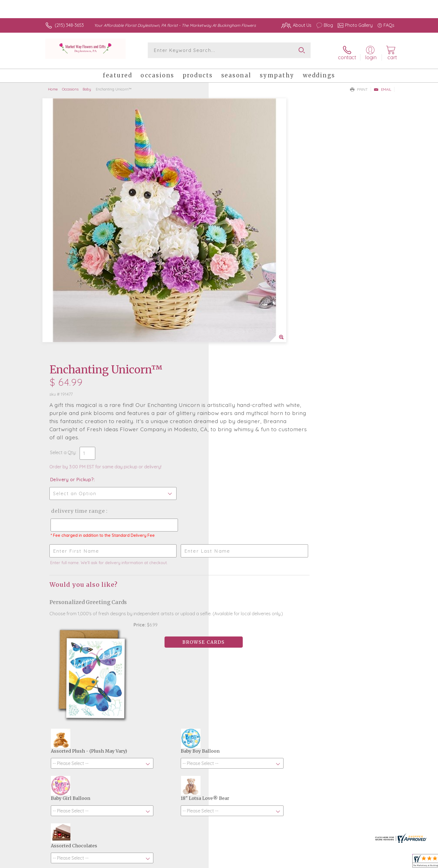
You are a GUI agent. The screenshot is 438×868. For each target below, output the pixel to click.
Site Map (379, 862)
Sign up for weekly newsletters (289, 688)
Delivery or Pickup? (241, 225)
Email (383, 85)
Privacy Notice (305, 862)
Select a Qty (232, 198)
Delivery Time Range (247, 257)
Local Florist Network (345, 862)
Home (53, 85)
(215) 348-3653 (69, 25)
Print (359, 85)
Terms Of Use (272, 862)
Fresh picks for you (170, 692)
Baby (87, 85)
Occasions (70, 85)
